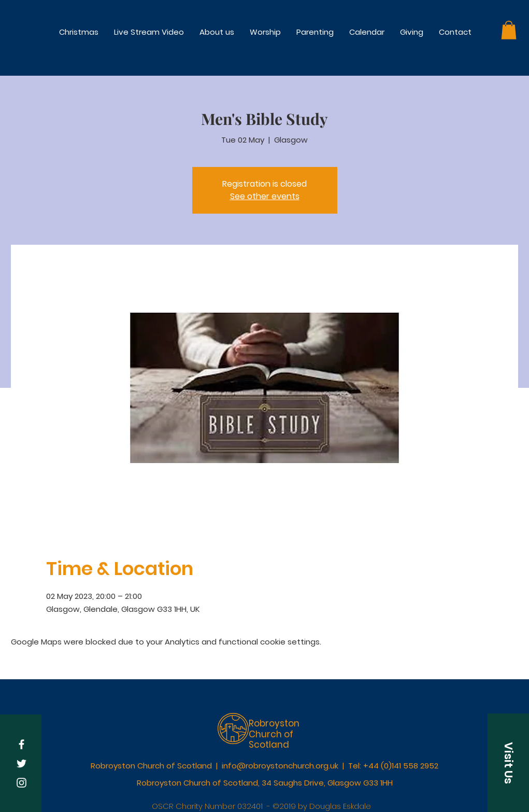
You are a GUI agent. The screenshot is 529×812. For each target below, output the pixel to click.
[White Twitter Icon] (22, 764)
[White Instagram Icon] (22, 783)
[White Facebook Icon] (22, 744)
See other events (265, 196)
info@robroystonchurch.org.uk (280, 766)
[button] (265, 32)
